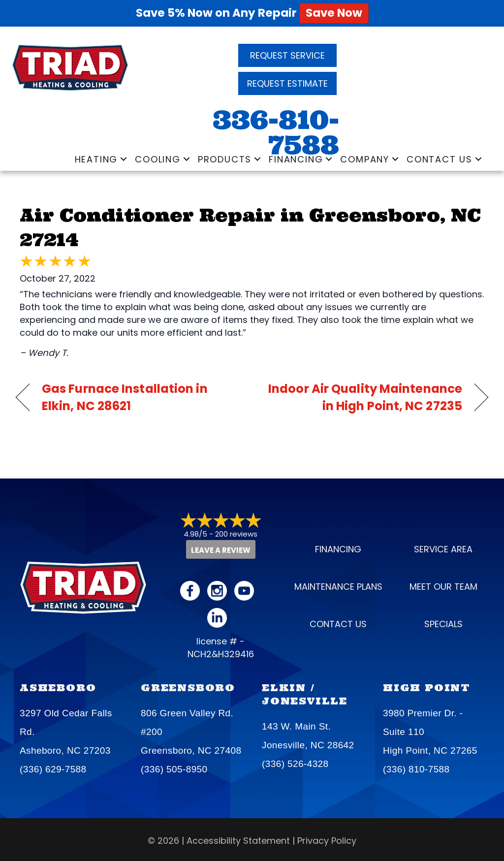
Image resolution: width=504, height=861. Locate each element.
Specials (443, 623)
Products (225, 159)
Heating (96, 159)
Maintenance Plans (338, 586)
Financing (296, 159)
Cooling (158, 159)
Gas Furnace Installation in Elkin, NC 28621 (125, 397)
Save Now (334, 13)
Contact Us (440, 159)
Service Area (443, 549)
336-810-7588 (276, 132)
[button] (124, 159)
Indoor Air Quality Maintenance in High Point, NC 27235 (364, 397)
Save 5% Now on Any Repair (252, 13)
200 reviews (236, 534)
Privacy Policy (327, 840)
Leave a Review (221, 550)
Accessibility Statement (238, 840)
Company (365, 159)
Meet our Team (443, 586)
